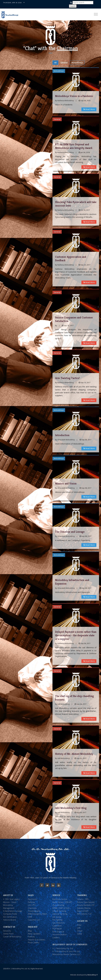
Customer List (34, 920)
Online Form (8, 934)
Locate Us (82, 921)
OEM (30, 917)
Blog (30, 931)
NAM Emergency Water (37, 914)
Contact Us (9, 927)
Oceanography (34, 911)
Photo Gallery (34, 942)
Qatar (80, 934)
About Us (8, 895)
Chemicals (32, 908)
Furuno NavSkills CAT (86, 905)
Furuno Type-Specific (86, 902)
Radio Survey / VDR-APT (62, 902)
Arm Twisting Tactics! (67, 378)
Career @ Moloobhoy (12, 937)
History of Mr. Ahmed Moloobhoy (74, 754)
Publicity (31, 937)
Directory (7, 931)
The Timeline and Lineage (70, 532)
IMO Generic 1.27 (84, 914)
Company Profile (10, 914)
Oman (80, 931)
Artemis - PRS (83, 899)
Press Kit (33, 927)
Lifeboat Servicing (60, 914)
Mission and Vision (66, 484)
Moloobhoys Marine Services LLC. (67, 954)
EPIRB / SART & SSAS (61, 908)
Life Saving (57, 917)
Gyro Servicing (58, 905)
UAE (79, 928)
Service (56, 895)
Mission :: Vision (10, 902)
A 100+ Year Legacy (11, 899)
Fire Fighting (57, 920)
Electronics (32, 899)
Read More (89, 109)
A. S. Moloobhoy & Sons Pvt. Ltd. (66, 951)
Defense (31, 902)
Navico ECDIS (83, 911)
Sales (31, 895)
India (79, 925)
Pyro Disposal (58, 932)
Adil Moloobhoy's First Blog (71, 808)
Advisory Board (10, 920)
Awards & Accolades (36, 940)
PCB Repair (57, 929)
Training (82, 895)
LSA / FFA (32, 905)
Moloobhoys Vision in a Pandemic (74, 96)
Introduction (62, 435)
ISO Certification (10, 917)
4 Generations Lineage (13, 911)
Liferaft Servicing (59, 911)
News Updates (34, 934)
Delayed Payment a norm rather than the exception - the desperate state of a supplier (76, 635)
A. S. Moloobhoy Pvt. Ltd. (63, 948)
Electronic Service (60, 899)
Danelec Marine (84, 908)
